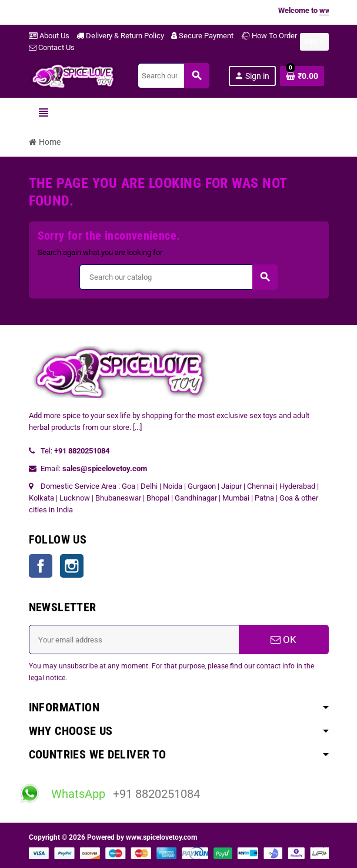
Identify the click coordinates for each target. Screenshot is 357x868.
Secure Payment (202, 36)
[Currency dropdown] (314, 42)
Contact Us (52, 47)
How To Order (269, 36)
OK (283, 640)
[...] (137, 427)
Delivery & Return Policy (120, 36)
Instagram (72, 566)
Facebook (41, 566)
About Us (49, 36)
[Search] (174, 76)
